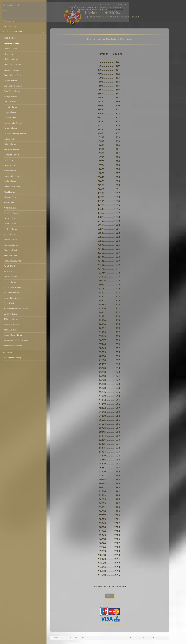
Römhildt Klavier (11, 250)
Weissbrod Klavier (12, 324)
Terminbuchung (9, 26)
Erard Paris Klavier (12, 91)
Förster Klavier (10, 118)
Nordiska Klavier (11, 218)
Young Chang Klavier (13, 335)
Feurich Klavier (10, 107)
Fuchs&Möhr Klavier (13, 123)
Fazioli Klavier (10, 102)
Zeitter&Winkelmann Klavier (16, 340)
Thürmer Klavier (11, 319)
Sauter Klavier (10, 282)
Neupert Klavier (11, 208)
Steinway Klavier (11, 314)
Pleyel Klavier (10, 234)
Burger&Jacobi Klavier (13, 75)
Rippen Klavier (10, 240)
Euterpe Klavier (10, 96)
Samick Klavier (10, 277)
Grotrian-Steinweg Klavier (15, 134)
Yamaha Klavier (11, 330)
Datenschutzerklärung (12, 358)
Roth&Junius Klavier (13, 261)
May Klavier (9, 202)
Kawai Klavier (10, 171)
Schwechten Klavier (12, 298)
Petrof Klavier (10, 224)
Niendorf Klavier (11, 213)
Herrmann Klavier (11, 149)
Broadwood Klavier (12, 70)
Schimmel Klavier (11, 293)
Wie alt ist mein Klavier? (13, 32)
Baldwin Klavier (11, 38)
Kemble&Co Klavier (13, 176)
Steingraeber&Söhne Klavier (16, 309)
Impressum (7, 352)
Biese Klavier (10, 54)
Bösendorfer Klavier (12, 65)
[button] (110, 596)
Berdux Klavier (10, 49)
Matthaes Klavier (11, 197)
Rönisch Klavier (11, 256)
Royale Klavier (10, 266)
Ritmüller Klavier (11, 245)
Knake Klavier (10, 181)
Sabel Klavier (10, 271)
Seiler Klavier (10, 303)
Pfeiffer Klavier (10, 229)
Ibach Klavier (10, 160)
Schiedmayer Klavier (13, 287)
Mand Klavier (10, 192)
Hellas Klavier (10, 144)
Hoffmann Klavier (11, 155)
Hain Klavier (9, 139)
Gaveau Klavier (10, 128)
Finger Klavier (10, 112)
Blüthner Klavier (11, 59)
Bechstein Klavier (12, 43)
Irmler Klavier (10, 165)
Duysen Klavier (10, 81)
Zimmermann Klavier (13, 346)
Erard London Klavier (13, 86)
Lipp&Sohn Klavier (12, 187)
